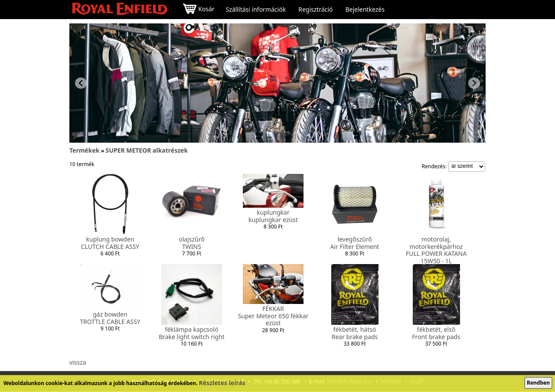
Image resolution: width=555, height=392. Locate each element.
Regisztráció (315, 10)
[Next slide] (474, 83)
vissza (78, 362)
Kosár (199, 10)
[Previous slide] (81, 83)
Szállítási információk (256, 10)
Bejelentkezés (365, 10)
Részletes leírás (222, 383)
